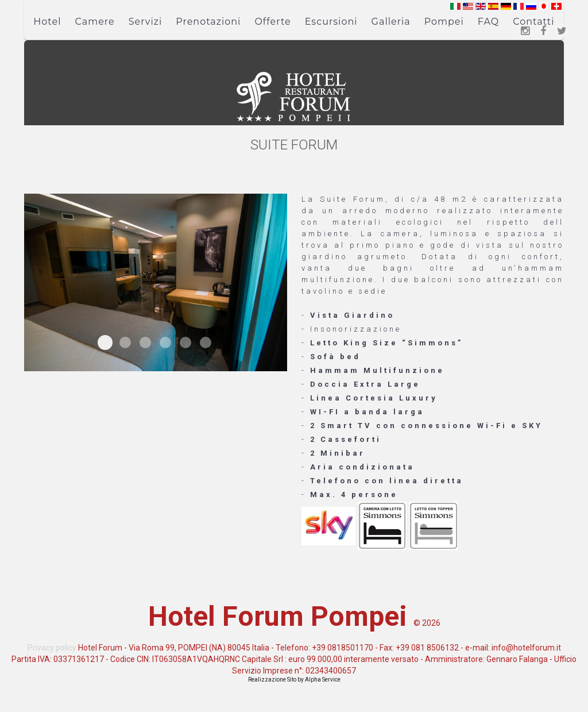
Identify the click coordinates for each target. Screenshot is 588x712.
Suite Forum (105, 342)
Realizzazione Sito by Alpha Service (294, 680)
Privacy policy (52, 648)
